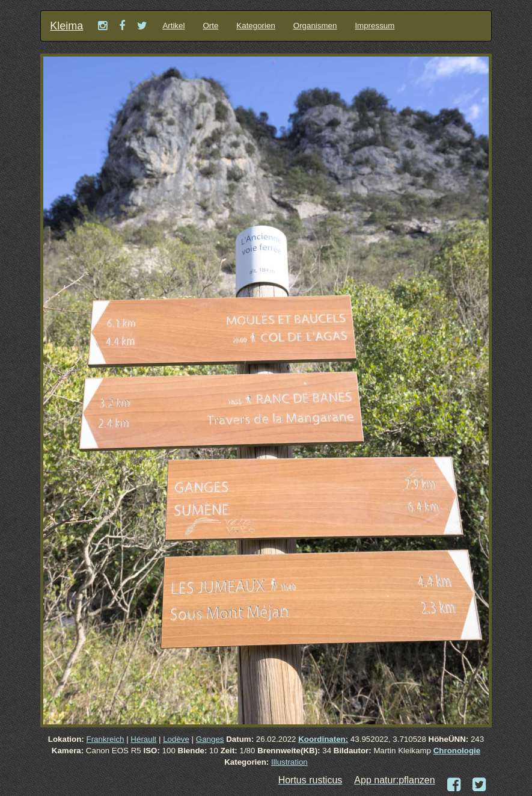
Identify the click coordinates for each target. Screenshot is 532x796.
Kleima (66, 26)
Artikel (173, 26)
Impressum (375, 26)
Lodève (176, 739)
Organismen (315, 26)
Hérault (143, 739)
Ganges (210, 739)
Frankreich (105, 739)
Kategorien (255, 26)
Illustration (289, 762)
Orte (210, 26)
